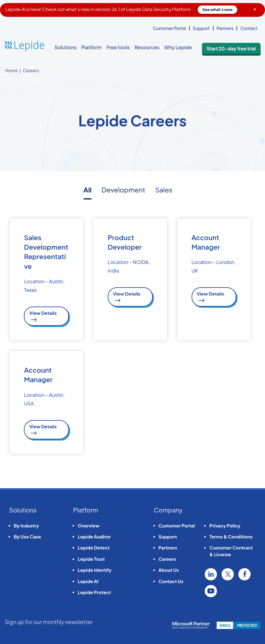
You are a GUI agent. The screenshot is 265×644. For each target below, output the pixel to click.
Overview (89, 524)
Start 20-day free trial (237, 48)
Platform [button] (91, 47)
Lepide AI (88, 580)
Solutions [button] (65, 47)
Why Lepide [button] (178, 47)
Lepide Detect (94, 546)
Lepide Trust (91, 558)
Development (123, 190)
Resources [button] (147, 47)
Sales (164, 190)
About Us (169, 569)
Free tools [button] (118, 47)
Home (11, 70)
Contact (249, 28)
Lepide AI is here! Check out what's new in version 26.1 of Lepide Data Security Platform (121, 9)
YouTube (211, 590)
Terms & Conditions (231, 535)
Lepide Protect (94, 591)
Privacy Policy (225, 524)
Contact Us (171, 580)
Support (201, 28)
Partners (225, 28)
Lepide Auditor (94, 535)
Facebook (244, 573)
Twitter (228, 573)
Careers (167, 558)
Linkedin (211, 573)
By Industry (26, 524)
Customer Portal (169, 28)
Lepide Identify (95, 569)
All (88, 190)
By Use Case (27, 535)
